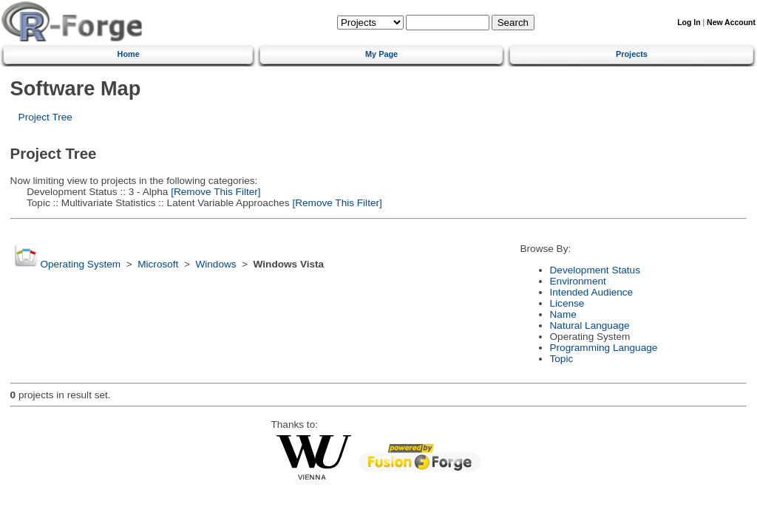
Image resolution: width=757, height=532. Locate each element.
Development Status (595, 270)
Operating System (80, 264)
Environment (578, 281)
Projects (632, 54)
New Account (731, 23)
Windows (215, 264)
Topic (562, 359)
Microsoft (158, 264)
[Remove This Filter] (214, 192)
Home (129, 54)
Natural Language (590, 325)
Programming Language (604, 348)
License (567, 303)
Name (563, 314)
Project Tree (45, 117)
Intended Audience (592, 292)
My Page (381, 54)
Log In (689, 23)
